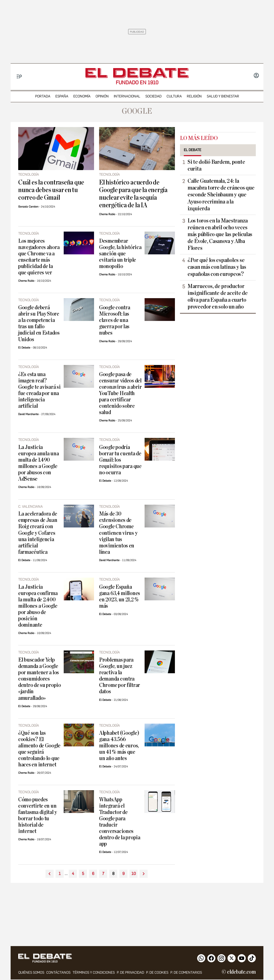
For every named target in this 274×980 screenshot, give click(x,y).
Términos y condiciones (94, 973)
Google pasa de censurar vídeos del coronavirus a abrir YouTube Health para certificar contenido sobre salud (120, 393)
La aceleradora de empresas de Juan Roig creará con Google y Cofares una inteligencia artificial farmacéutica (38, 533)
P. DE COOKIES (157, 973)
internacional (127, 96)
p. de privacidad (130, 973)
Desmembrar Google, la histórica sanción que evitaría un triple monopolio (120, 254)
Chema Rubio (107, 214)
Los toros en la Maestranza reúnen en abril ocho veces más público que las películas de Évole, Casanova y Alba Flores (220, 234)
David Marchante (28, 414)
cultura (174, 96)
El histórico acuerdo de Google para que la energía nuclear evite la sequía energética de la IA (133, 194)
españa (62, 96)
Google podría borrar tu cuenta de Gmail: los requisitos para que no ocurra (120, 460)
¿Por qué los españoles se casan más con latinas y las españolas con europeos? (217, 267)
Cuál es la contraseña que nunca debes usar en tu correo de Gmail (51, 190)
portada (43, 96)
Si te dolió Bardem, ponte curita (216, 165)
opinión (102, 96)
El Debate (24, 348)
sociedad (153, 96)
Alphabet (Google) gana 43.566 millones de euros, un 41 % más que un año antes (119, 746)
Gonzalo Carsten (28, 207)
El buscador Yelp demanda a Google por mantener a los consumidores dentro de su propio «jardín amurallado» (40, 679)
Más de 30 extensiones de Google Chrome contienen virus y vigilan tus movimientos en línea (118, 533)
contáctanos (58, 973)
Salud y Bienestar (223, 96)
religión (194, 96)
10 (134, 874)
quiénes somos (31, 973)
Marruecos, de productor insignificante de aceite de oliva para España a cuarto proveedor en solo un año (218, 297)
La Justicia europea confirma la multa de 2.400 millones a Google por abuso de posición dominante (38, 606)
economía (82, 96)
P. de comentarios (186, 973)
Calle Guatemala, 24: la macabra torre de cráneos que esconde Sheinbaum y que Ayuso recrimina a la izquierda (221, 195)
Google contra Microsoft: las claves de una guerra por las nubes (115, 320)
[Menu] (19, 77)
